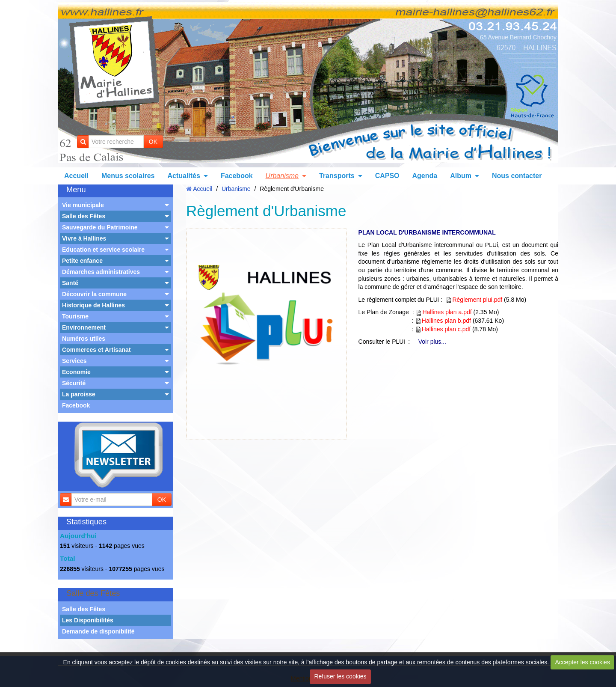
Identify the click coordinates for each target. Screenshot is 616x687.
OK (153, 142)
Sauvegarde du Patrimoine (100, 227)
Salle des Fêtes (84, 216)
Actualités (184, 176)
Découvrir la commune (94, 294)
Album (461, 176)
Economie (76, 372)
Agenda (425, 176)
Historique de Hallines (93, 305)
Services (74, 361)
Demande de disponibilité (98, 631)
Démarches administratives (101, 272)
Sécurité (74, 383)
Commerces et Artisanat (96, 350)
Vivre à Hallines (84, 238)
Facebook (237, 176)
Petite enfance (82, 261)
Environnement (84, 327)
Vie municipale (83, 205)
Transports (337, 176)
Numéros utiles (84, 339)
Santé (70, 283)
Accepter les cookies (583, 662)
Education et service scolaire (103, 250)
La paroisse (79, 394)
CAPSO (387, 176)
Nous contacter (517, 176)
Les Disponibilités (88, 620)
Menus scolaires (128, 176)
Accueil (76, 176)
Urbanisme (282, 176)
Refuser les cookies (340, 676)
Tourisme (75, 316)
